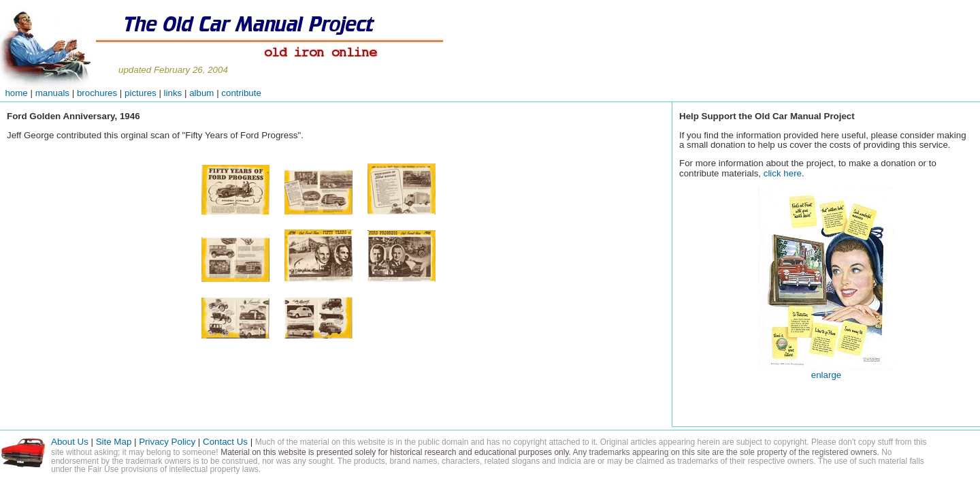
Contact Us (227, 442)
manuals (52, 93)
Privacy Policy (167, 442)
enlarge (826, 375)
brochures (97, 93)
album (201, 93)
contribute (241, 93)
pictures (141, 93)
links (173, 93)
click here (783, 173)
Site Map (114, 442)
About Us (70, 442)
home (14, 93)
